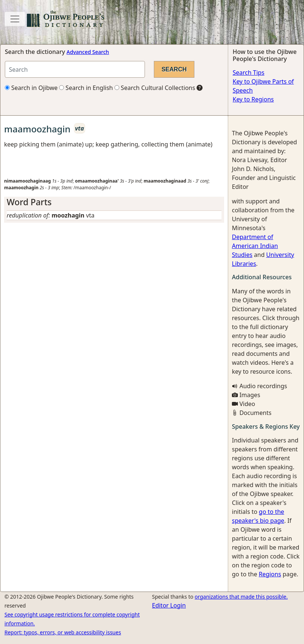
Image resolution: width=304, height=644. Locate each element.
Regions (270, 574)
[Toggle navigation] (15, 19)
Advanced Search (88, 52)
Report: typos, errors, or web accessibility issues (63, 632)
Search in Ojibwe (31, 88)
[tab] (114, 202)
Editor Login (169, 605)
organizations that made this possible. (241, 597)
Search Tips (248, 73)
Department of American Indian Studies (255, 246)
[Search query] (75, 69)
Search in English (86, 88)
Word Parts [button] (29, 202)
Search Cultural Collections (155, 88)
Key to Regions (253, 99)
